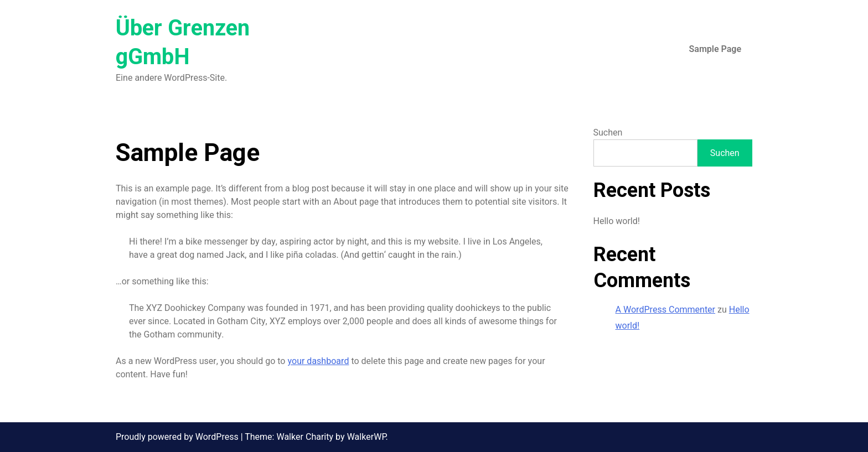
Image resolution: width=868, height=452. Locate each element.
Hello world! (617, 221)
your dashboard (318, 361)
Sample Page (715, 49)
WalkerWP (366, 437)
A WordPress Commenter (666, 310)
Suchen (608, 133)
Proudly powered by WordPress (178, 437)
